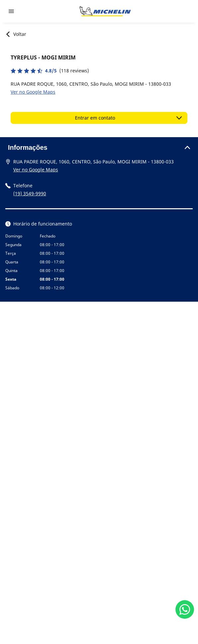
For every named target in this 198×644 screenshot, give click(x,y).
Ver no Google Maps (33, 92)
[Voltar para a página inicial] (105, 11)
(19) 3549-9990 (30, 193)
